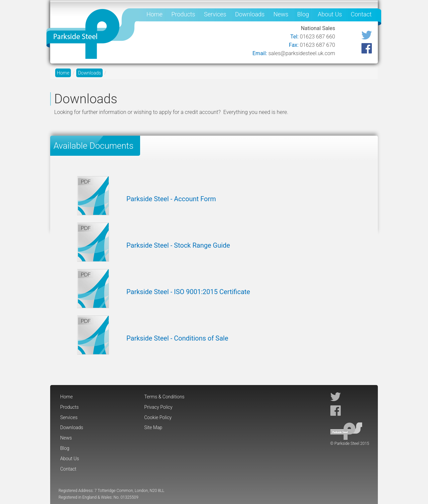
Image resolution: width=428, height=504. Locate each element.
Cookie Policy (158, 417)
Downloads (250, 14)
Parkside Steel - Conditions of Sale (177, 338)
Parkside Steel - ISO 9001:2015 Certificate (188, 292)
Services (215, 14)
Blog (303, 14)
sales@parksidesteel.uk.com (302, 53)
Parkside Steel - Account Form (171, 199)
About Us (330, 14)
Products (183, 14)
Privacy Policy (158, 407)
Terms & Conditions (164, 397)
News (281, 14)
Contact (361, 14)
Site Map (153, 427)
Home (154, 14)
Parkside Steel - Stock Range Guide (178, 245)
